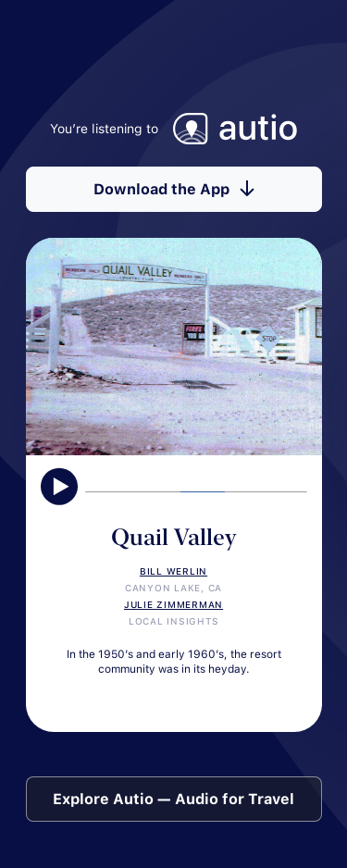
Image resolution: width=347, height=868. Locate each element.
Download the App (174, 189)
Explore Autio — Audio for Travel (173, 799)
